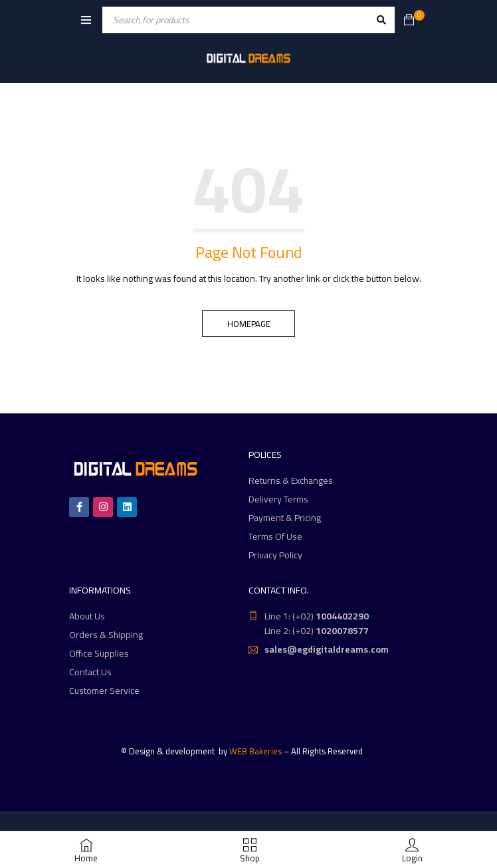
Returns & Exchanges (291, 481)
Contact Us (90, 672)
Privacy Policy (275, 555)
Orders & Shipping (106, 635)
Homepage (249, 324)
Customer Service (104, 691)
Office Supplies (99, 653)
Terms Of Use (275, 536)
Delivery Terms (278, 499)
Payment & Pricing (285, 518)
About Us (87, 616)
